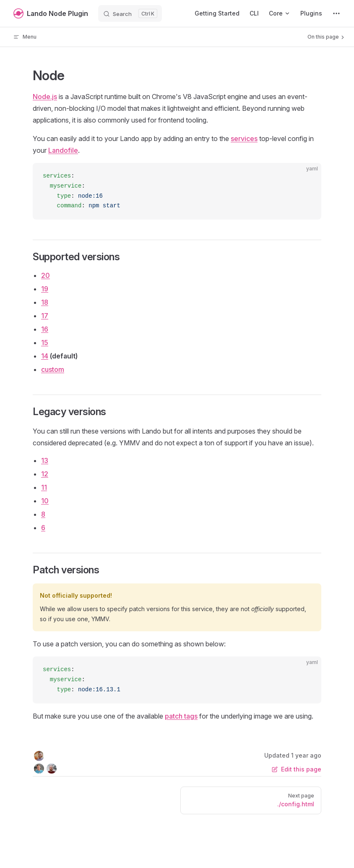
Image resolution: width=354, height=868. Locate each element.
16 (45, 329)
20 (46, 275)
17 (45, 316)
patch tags (181, 716)
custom (53, 369)
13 (45, 460)
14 (45, 356)
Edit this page (297, 769)
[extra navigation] (336, 13)
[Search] (130, 13)
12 (45, 474)
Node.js (45, 97)
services (244, 139)
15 (45, 342)
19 (45, 289)
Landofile (63, 150)
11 (44, 487)
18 (45, 302)
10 (45, 501)
